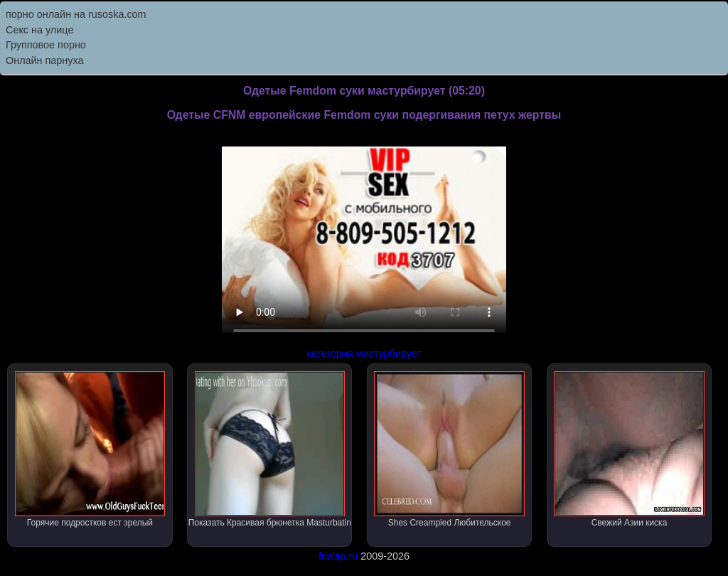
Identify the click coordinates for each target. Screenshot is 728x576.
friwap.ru (338, 556)
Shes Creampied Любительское (449, 449)
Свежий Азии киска (629, 449)
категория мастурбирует (364, 353)
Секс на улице (39, 30)
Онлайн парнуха (45, 60)
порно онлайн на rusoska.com (76, 14)
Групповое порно (46, 45)
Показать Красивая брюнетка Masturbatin (270, 449)
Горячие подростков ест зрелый (90, 449)
